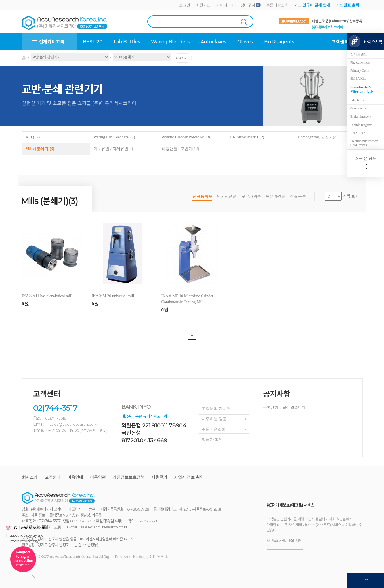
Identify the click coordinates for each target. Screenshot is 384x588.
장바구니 (248, 5)
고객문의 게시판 (216, 409)
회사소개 (30, 477)
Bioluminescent (361, 117)
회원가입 (203, 5)
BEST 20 (93, 42)
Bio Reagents (279, 42)
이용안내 (75, 477)
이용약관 (98, 477)
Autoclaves (213, 42)
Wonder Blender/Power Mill (186, 137)
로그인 (185, 5)
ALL (33, 137)
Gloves (245, 42)
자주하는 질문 (214, 419)
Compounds (358, 108)
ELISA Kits (358, 79)
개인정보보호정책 (129, 477)
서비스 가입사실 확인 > (285, 543)
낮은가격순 (251, 196)
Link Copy (182, 58)
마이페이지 (225, 5)
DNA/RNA (358, 133)
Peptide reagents (361, 125)
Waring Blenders (170, 42)
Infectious (357, 100)
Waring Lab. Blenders (114, 137)
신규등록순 (202, 196)
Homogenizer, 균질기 (318, 137)
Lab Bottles (127, 42)
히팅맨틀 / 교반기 (180, 149)
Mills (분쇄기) (40, 149)
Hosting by (151, 557)
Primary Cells (359, 71)
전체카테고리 (52, 42)
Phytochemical (360, 62)
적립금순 (298, 196)
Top (366, 580)
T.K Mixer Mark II (247, 137)
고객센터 (53, 477)
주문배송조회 (277, 5)
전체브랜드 (359, 54)
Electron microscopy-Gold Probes (365, 143)
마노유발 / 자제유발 (113, 149)
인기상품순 (227, 196)
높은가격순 (276, 196)
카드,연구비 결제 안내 (312, 5)
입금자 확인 (212, 440)
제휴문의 (159, 477)
